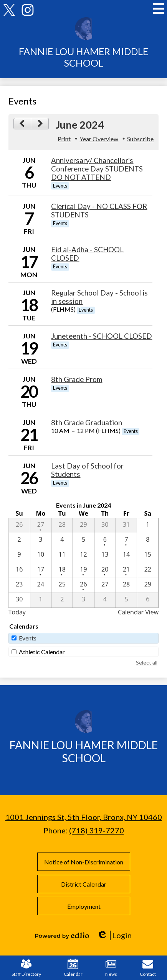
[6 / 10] (41, 555)
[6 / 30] (19, 600)
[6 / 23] (19, 585)
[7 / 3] (83, 600)
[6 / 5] (83, 541)
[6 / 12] (83, 555)
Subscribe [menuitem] (140, 139)
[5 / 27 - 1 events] (41, 526)
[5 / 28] (62, 526)
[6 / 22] (148, 570)
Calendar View (138, 612)
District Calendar (84, 884)
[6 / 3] (41, 541)
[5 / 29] (83, 526)
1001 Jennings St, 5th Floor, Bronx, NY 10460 (84, 817)
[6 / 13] (105, 555)
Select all (147, 662)
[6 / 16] (19, 570)
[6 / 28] (126, 585)
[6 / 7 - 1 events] (126, 541)
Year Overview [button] (99, 139)
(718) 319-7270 (97, 830)
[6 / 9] (19, 555)
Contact (148, 968)
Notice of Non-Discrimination (84, 862)
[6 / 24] (41, 585)
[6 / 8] (148, 541)
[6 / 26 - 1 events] (83, 585)
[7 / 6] (148, 600)
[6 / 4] (62, 541)
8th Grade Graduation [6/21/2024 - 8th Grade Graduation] (87, 423)
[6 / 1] (148, 526)
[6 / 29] (148, 585)
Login (114, 935)
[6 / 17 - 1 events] (41, 570)
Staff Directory (26, 968)
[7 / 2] (62, 600)
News (111, 968)
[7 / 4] (105, 600)
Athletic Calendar (42, 652)
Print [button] (64, 139)
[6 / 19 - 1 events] (83, 570)
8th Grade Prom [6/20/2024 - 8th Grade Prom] (77, 379)
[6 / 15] (148, 555)
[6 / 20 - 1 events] (105, 570)
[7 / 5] (126, 600)
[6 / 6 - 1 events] (105, 541)
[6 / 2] (19, 541)
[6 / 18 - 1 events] (62, 570)
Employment (83, 906)
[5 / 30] (105, 526)
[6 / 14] (126, 555)
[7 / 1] (41, 600)
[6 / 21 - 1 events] (126, 570)
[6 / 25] (62, 585)
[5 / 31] (126, 526)
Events (28, 638)
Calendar (73, 968)
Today (17, 612)
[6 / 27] (105, 585)
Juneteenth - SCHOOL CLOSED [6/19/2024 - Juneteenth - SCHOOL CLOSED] (102, 336)
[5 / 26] (19, 526)
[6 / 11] (62, 555)
